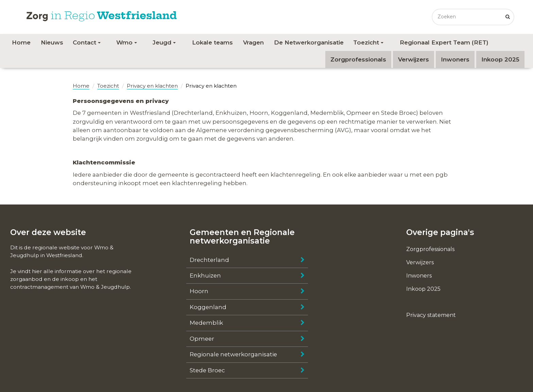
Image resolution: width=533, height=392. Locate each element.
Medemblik (206, 323)
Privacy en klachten (152, 86)
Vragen (253, 42)
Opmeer (202, 339)
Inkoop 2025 (500, 59)
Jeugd (164, 42)
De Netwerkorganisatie (309, 42)
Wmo (127, 42)
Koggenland (208, 307)
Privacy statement (431, 315)
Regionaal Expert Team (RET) (444, 42)
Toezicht (368, 42)
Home (21, 42)
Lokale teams (212, 42)
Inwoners (455, 59)
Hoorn (199, 291)
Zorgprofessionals (358, 59)
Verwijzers (414, 59)
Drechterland (209, 260)
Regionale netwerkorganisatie (233, 354)
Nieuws (52, 42)
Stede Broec (207, 370)
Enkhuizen (205, 275)
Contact (87, 42)
